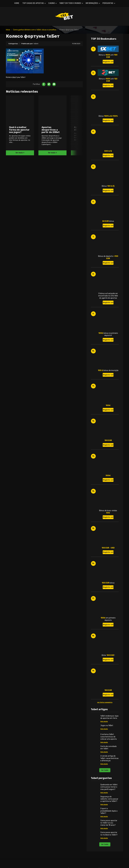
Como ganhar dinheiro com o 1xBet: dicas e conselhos (35, 30)
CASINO (52, 3)
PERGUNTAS (108, 3)
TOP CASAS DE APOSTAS (33, 3)
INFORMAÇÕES (92, 3)
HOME (17, 3)
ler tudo (105, 770)
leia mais (104, 721)
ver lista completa (105, 702)
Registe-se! (108, 62)
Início (8, 30)
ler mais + (20, 153)
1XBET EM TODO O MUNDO (70, 3)
